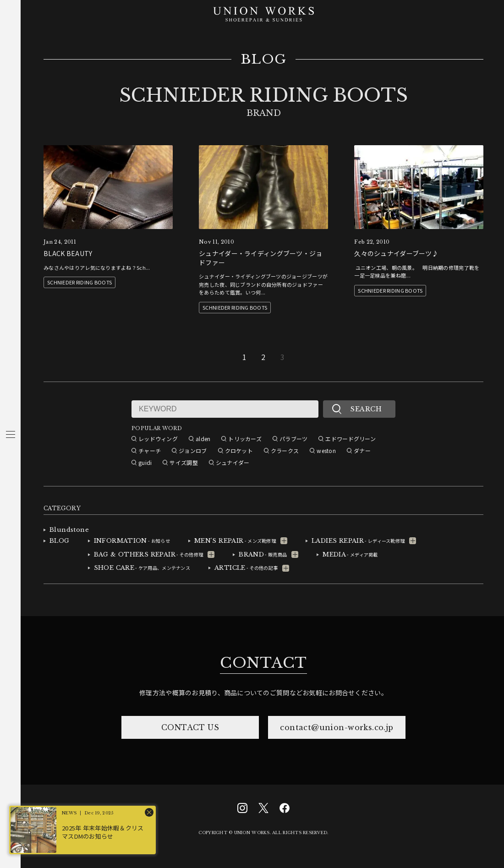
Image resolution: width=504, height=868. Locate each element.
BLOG (264, 60)
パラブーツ (293, 439)
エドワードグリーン (351, 439)
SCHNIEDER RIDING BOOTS (79, 282)
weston (326, 450)
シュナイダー (233, 462)
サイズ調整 (184, 462)
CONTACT (263, 663)
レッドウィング (158, 439)
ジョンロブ (193, 450)
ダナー (362, 450)
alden (203, 439)
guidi (145, 462)
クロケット (239, 450)
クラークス (285, 450)
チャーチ (150, 450)
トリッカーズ (245, 439)
